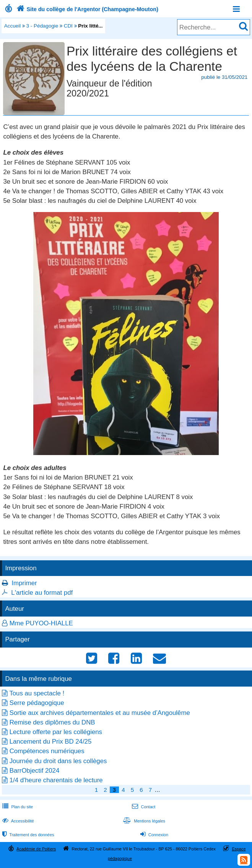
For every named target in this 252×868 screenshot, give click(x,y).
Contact (143, 807)
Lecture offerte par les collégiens (56, 732)
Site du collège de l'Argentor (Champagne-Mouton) (87, 9)
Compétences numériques (47, 751)
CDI (68, 26)
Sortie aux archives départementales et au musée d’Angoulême (100, 713)
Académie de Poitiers (36, 849)
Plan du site (17, 807)
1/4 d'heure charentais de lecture (56, 780)
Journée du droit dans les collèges (58, 761)
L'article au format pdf (42, 593)
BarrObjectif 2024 (35, 771)
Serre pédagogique (37, 703)
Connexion (154, 835)
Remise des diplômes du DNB (52, 722)
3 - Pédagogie (42, 26)
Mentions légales (143, 821)
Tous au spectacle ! (37, 693)
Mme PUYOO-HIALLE (41, 623)
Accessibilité (17, 821)
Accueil (12, 26)
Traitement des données (27, 835)
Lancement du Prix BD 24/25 (51, 742)
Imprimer (24, 583)
